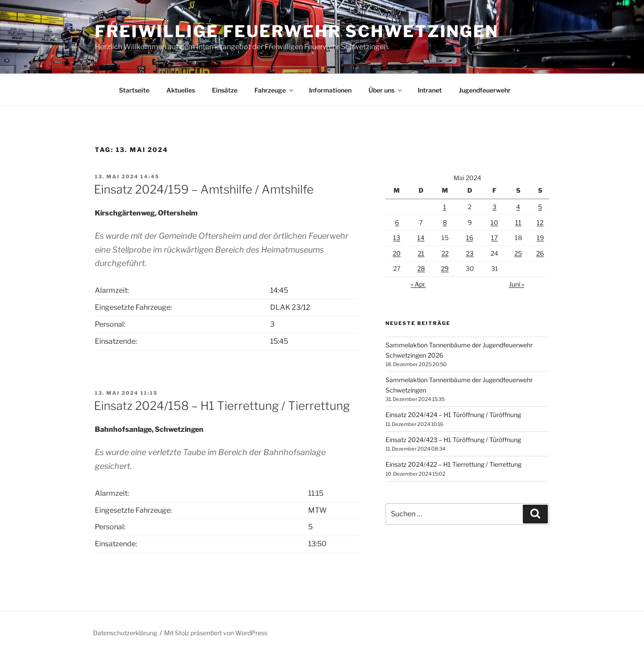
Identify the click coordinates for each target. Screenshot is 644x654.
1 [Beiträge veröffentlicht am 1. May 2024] (445, 207)
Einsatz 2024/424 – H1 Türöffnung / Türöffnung (453, 415)
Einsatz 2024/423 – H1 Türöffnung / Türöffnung (453, 440)
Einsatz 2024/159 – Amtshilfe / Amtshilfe (204, 189)
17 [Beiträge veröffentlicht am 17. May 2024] (494, 238)
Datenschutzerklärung (125, 633)
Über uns (386, 90)
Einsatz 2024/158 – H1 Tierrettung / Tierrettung (222, 406)
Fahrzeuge (274, 90)
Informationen (330, 90)
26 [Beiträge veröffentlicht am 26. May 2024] (540, 253)
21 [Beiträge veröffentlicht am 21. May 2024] (421, 253)
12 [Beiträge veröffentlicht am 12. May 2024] (540, 222)
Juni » (517, 284)
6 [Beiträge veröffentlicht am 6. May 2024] (397, 222)
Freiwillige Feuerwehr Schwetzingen (297, 31)
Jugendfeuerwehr (485, 90)
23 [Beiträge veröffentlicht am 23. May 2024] (470, 253)
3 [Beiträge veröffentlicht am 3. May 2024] (494, 207)
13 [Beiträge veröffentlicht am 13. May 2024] (397, 238)
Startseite (134, 90)
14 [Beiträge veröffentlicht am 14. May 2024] (421, 238)
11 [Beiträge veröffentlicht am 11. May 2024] (518, 222)
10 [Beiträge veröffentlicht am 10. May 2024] (494, 222)
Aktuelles (181, 90)
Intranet (430, 90)
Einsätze (225, 90)
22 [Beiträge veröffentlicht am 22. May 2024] (445, 253)
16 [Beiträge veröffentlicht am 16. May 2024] (470, 238)
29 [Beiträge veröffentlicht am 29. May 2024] (445, 268)
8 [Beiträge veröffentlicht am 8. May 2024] (445, 222)
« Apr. (418, 284)
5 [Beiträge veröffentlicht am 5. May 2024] (540, 207)
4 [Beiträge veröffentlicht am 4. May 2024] (518, 207)
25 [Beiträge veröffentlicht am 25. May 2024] (518, 253)
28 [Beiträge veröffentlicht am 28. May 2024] (421, 268)
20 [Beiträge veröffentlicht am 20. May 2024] (397, 253)
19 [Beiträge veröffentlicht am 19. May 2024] (540, 238)
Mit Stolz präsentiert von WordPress (216, 633)
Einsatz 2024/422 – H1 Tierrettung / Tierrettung (453, 464)
